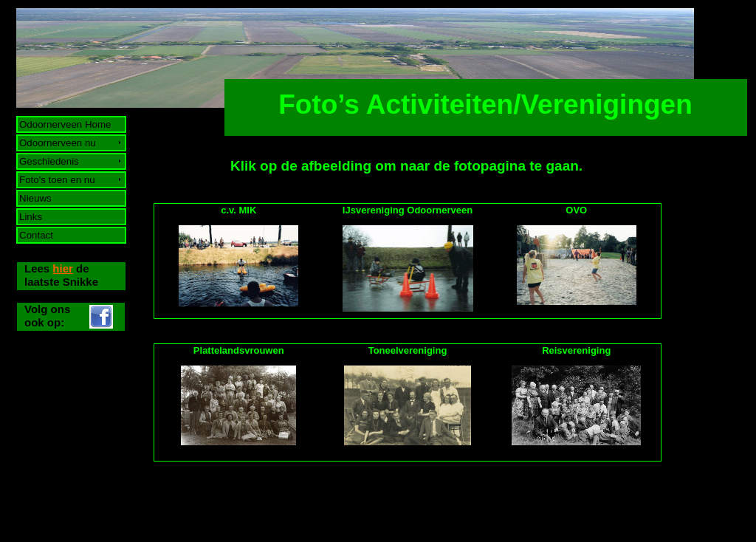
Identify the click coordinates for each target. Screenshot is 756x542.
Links (31, 217)
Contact (37, 235)
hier (63, 268)
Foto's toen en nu (58, 180)
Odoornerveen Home (65, 124)
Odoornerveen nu (58, 143)
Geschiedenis (49, 161)
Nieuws (36, 198)
